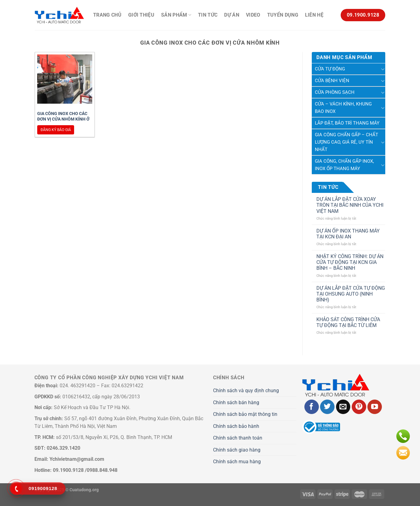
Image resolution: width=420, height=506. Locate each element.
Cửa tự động (330, 69)
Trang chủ (107, 15)
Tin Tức (208, 15)
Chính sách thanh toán (238, 438)
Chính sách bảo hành (236, 426)
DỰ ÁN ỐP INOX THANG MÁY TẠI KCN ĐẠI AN (348, 234)
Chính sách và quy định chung (246, 390)
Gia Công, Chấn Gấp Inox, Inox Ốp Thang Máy (344, 165)
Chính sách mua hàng (237, 462)
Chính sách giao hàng (237, 450)
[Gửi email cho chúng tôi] (343, 407)
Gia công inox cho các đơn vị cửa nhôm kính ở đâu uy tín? (63, 119)
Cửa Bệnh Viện (332, 81)
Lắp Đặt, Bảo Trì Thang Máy (347, 123)
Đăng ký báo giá (56, 130)
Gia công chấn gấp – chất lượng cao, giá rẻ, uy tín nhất (347, 142)
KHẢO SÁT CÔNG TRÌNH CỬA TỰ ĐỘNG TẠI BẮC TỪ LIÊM (348, 322)
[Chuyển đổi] (383, 69)
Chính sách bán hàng (236, 402)
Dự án (232, 15)
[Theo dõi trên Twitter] (327, 407)
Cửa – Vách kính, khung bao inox (343, 108)
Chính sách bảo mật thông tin (245, 414)
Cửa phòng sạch (335, 92)
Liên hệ (314, 15)
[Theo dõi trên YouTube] (375, 407)
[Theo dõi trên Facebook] (312, 407)
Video (253, 15)
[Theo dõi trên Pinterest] (359, 407)
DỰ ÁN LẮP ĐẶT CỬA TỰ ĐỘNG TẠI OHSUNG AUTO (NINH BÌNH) (351, 294)
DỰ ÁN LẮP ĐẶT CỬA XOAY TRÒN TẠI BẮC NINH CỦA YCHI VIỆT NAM (350, 205)
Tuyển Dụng (283, 15)
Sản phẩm (176, 15)
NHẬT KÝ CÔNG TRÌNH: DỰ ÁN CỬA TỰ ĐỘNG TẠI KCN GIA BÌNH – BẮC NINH (350, 262)
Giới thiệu (141, 15)
